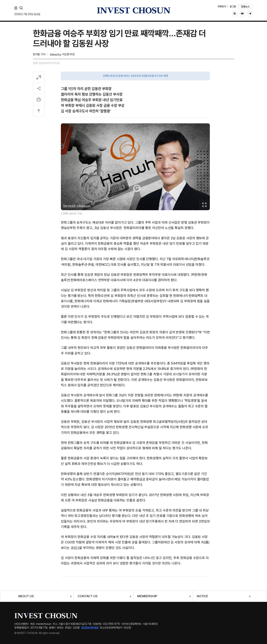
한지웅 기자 (39, 54)
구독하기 (222, 7)
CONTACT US (88, 596)
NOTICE (202, 596)
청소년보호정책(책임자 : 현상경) (115, 628)
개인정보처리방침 (90, 628)
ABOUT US (26, 596)
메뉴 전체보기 (17, 8)
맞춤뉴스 (245, 7)
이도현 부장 (68, 54)
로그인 (233, 7)
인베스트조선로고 (133, 10)
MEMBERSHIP (147, 596)
